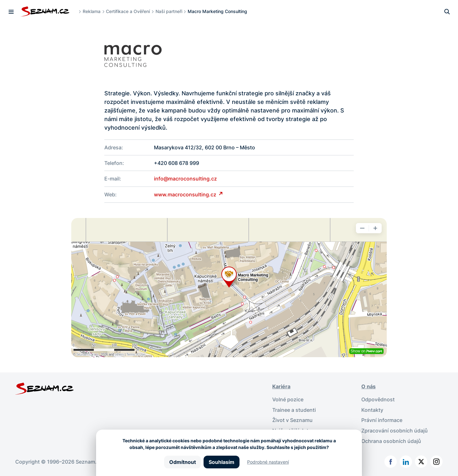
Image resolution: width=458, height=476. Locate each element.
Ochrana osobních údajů (391, 439)
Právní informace (382, 419)
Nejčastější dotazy (295, 429)
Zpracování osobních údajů (395, 429)
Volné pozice (288, 398)
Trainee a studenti (294, 409)
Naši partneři (169, 11)
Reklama (92, 11)
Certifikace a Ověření (128, 11)
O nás (368, 386)
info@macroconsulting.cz (185, 179)
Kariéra (281, 386)
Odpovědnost (378, 398)
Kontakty (372, 409)
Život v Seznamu (292, 419)
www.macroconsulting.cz (186, 194)
